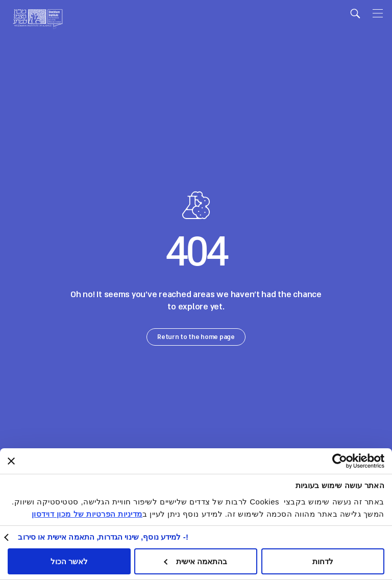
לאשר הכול (69, 561)
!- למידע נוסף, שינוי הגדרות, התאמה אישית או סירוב (103, 537)
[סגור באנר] (11, 461)
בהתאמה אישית (195, 561)
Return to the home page (196, 337)
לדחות (323, 561)
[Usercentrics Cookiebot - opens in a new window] (358, 461)
